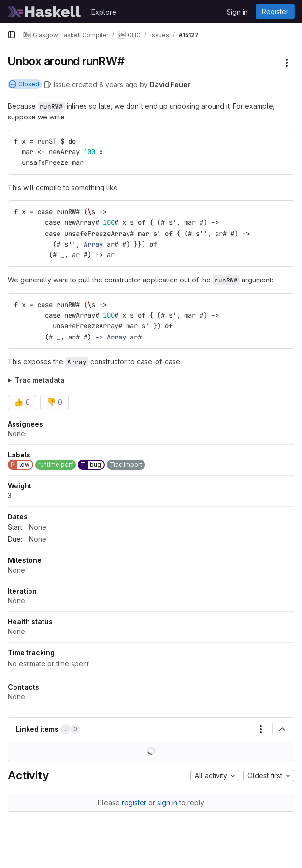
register (134, 802)
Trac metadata (40, 380)
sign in (167, 802)
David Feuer (170, 84)
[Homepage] (44, 12)
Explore (104, 12)
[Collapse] (282, 729)
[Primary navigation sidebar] (12, 35)
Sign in (237, 12)
